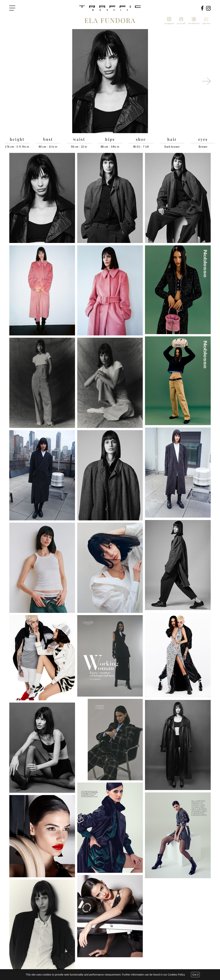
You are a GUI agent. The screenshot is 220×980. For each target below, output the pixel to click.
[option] (110, 81)
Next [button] (206, 81)
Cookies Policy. (177, 975)
